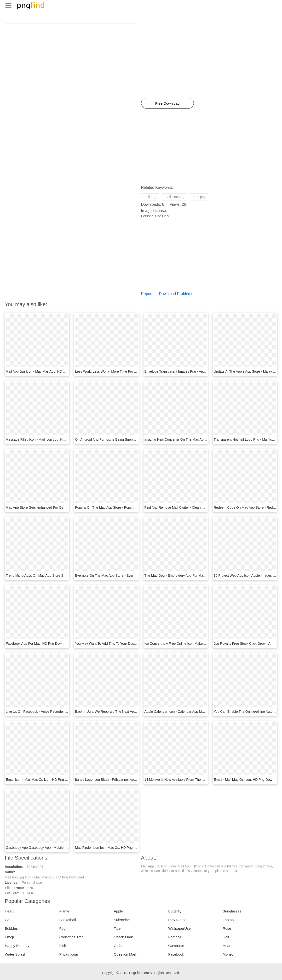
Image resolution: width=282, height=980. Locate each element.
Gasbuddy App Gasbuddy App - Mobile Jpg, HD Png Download (53, 848)
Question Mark (126, 954)
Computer (176, 946)
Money (228, 954)
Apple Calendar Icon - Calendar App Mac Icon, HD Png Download (193, 712)
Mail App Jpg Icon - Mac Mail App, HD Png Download (45, 371)
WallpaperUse (179, 928)
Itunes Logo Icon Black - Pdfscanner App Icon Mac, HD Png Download (127, 780)
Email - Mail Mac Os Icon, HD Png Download (247, 780)
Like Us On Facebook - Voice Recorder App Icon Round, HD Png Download (62, 712)
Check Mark (123, 937)
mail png (150, 197)
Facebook (176, 954)
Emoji (9, 937)
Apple (118, 911)
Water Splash (15, 954)
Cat (8, 920)
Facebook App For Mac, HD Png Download (38, 644)
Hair (226, 937)
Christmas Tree (71, 937)
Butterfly (175, 911)
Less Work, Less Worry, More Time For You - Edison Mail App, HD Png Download (135, 371)
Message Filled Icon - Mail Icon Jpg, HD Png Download (47, 439)
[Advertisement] (71, 57)
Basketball (67, 920)
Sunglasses (232, 911)
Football (175, 937)
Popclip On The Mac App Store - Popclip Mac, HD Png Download (123, 507)
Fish (63, 946)
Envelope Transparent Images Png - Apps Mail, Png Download (191, 371)
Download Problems (176, 294)
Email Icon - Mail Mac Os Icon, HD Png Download (43, 780)
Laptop (228, 920)
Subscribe (122, 920)
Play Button (177, 920)
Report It (148, 294)
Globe (119, 946)
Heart (9, 911)
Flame (64, 911)
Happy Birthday (17, 946)
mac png (199, 197)
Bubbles (11, 928)
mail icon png (175, 197)
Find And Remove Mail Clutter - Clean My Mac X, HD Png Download (195, 507)
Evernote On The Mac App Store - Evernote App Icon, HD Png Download (129, 575)
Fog (62, 928)
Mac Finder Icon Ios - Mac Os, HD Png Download (112, 848)
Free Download (167, 103)
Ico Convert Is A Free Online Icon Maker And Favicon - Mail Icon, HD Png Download (207, 644)
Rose (227, 928)
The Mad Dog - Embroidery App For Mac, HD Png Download (189, 575)
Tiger (118, 928)
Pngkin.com (69, 954)
